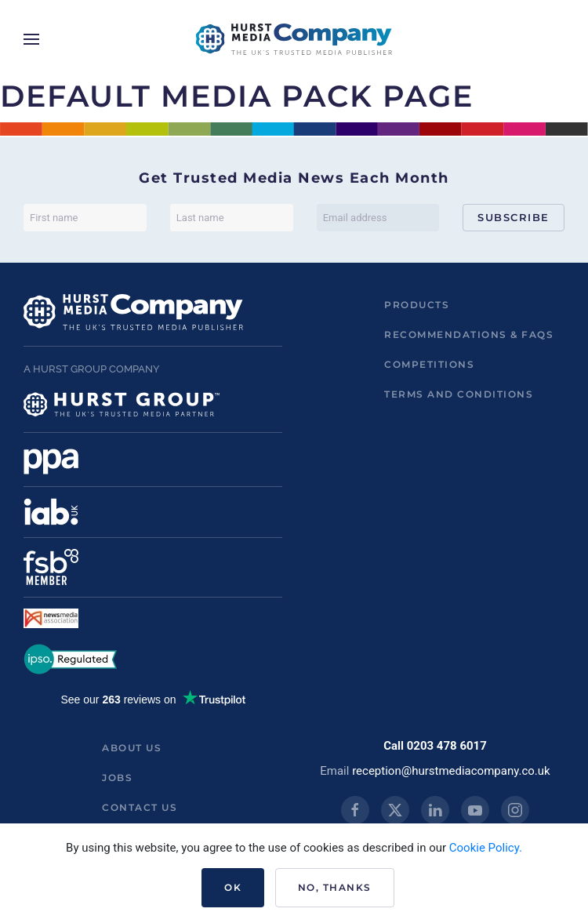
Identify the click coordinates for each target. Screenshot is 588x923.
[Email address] (378, 218)
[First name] (85, 218)
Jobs (117, 778)
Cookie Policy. (486, 848)
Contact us (140, 807)
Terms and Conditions (459, 394)
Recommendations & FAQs (469, 334)
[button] (31, 39)
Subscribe (514, 217)
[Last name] (232, 218)
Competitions (429, 364)
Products (417, 305)
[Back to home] (294, 39)
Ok (233, 887)
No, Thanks (335, 887)
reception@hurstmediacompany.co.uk (451, 771)
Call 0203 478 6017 (435, 746)
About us (132, 748)
